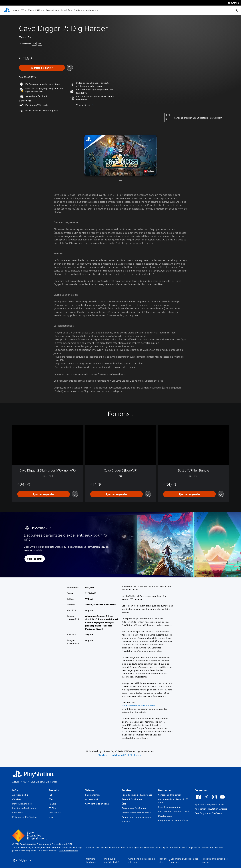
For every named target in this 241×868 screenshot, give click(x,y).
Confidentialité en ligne (97, 804)
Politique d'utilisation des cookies (215, 860)
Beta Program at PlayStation (209, 813)
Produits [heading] (54, 790)
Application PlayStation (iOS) (209, 804)
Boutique (78, 11)
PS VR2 (52, 804)
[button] (121, 155)
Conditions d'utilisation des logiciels (184, 860)
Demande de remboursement (137, 817)
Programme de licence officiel (173, 820)
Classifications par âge (170, 807)
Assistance (91, 11)
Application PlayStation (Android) (211, 809)
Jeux (15, 11)
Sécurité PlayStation (132, 799)
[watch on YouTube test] (149, 171)
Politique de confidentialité (112, 860)
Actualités (65, 11)
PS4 (30, 11)
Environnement (93, 795)
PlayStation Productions (24, 808)
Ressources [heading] (165, 790)
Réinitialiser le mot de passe (136, 813)
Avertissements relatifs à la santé (139, 706)
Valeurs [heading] (90, 790)
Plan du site (163, 860)
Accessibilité (92, 799)
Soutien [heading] (126, 790)
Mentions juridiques (91, 860)
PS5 (22, 11)
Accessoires (51, 11)
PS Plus (39, 11)
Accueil (16, 782)
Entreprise (17, 813)
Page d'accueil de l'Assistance (137, 795)
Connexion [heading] (201, 790)
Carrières (17, 799)
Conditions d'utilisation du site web (142, 860)
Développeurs (165, 816)
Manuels (126, 822)
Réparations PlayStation (134, 808)
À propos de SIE (20, 795)
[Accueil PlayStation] (7, 10)
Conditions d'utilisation (170, 795)
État (124, 804)
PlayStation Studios (22, 804)
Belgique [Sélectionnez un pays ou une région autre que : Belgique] (22, 860)
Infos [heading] (15, 790)
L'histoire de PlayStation (24, 817)
